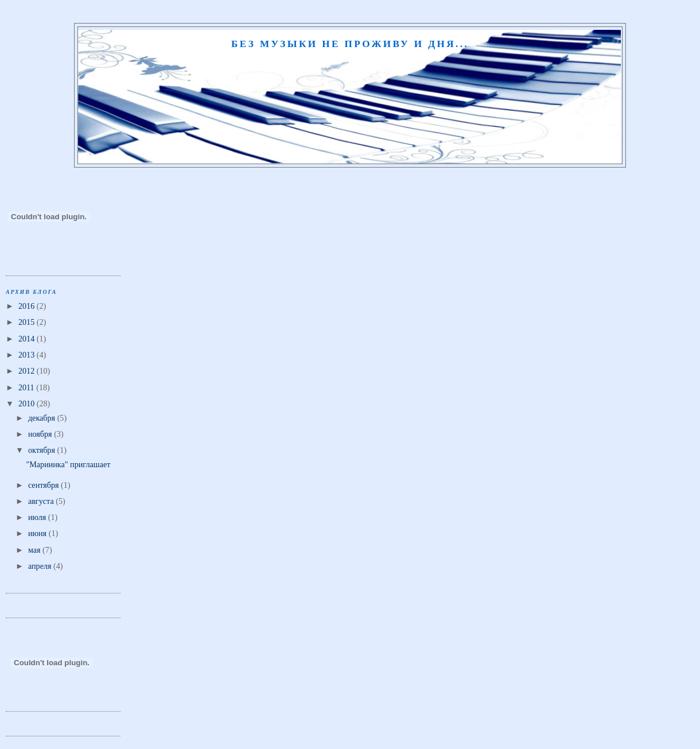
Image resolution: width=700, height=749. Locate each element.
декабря (43, 418)
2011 (27, 387)
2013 (28, 355)
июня (38, 533)
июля (38, 517)
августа (42, 501)
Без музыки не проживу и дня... (350, 44)
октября (43, 450)
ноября (41, 434)
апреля (41, 566)
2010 (28, 403)
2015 (28, 322)
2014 (28, 339)
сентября (44, 485)
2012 (28, 371)
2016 (28, 306)
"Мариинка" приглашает (68, 464)
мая (35, 550)
